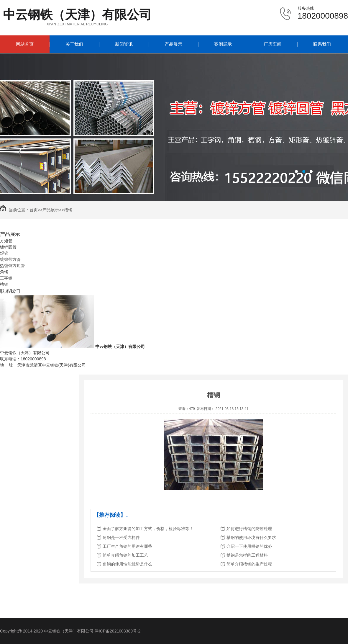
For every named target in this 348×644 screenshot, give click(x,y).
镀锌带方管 (10, 259)
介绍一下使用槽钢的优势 (249, 546)
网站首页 (25, 44)
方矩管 (6, 241)
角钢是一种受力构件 (121, 537)
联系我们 (322, 44)
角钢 (4, 272)
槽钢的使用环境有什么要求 (251, 537)
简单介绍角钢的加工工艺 (125, 555)
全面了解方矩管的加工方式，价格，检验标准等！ (148, 529)
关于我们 (74, 44)
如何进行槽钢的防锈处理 (249, 529)
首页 (34, 210)
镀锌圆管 (8, 247)
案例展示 (223, 44)
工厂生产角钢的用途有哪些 (127, 546)
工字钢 (6, 278)
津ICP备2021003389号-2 (118, 631)
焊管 (4, 253)
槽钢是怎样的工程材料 (247, 555)
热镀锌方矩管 (12, 266)
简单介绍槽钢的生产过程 (249, 564)
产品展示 (173, 44)
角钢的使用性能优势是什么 (127, 564)
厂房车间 (273, 44)
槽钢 (68, 210)
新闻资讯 (124, 44)
